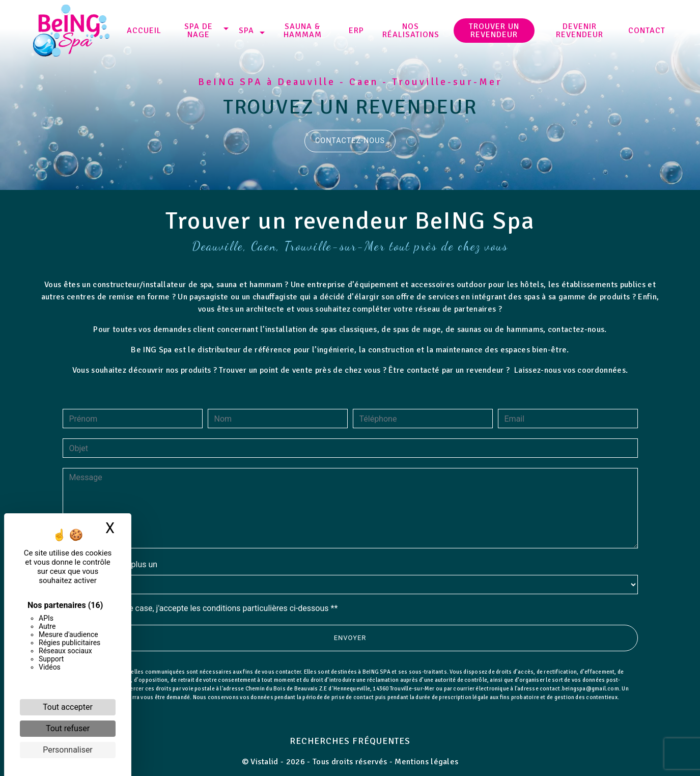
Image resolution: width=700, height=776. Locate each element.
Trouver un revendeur (494, 31)
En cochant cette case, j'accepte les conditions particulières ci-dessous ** (205, 620)
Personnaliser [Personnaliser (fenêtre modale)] (68, 750)
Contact (647, 31)
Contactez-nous (350, 141)
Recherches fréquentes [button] (350, 741)
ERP (356, 31)
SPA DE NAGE (199, 31)
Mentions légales (425, 762)
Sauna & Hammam (303, 31)
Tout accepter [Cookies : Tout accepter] (68, 707)
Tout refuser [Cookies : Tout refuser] (68, 728)
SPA (246, 31)
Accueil (144, 31)
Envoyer (350, 649)
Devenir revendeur (580, 31)
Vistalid (264, 762)
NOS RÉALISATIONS (411, 31)
